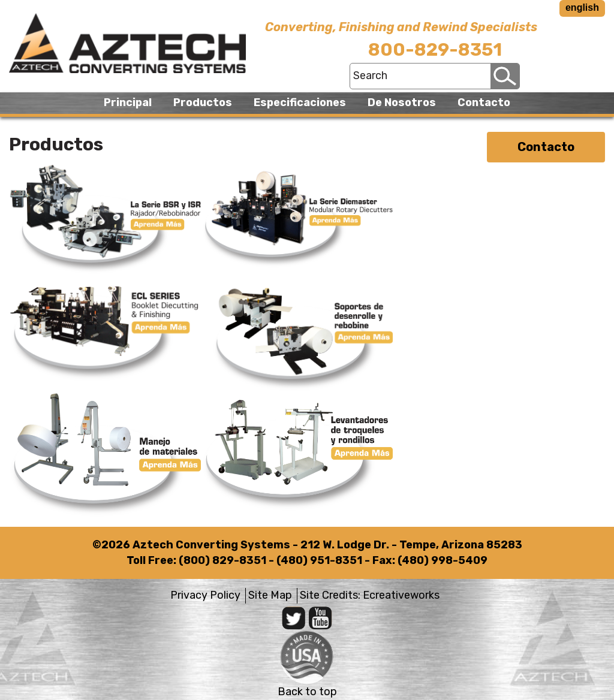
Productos (203, 102)
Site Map (270, 595)
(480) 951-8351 (319, 560)
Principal (128, 102)
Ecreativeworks (401, 595)
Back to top (307, 692)
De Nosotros (402, 102)
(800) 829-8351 (222, 560)
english (582, 7)
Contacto (484, 102)
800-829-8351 (435, 50)
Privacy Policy (205, 595)
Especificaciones (300, 102)
